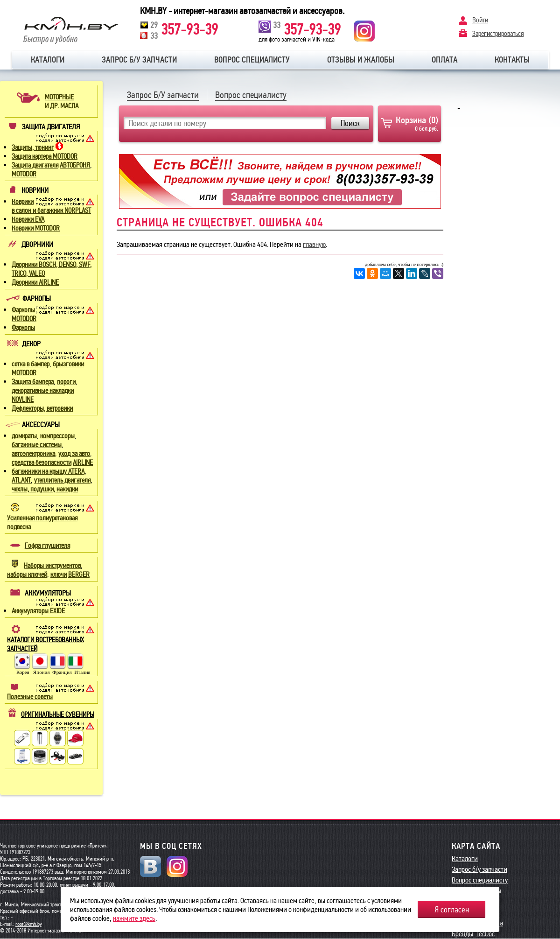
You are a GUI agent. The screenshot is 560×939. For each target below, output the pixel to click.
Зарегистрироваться (498, 33)
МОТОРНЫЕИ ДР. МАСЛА (62, 102)
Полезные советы (30, 697)
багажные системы (37, 445)
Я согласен (452, 910)
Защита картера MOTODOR (45, 156)
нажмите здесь (134, 918)
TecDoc (486, 934)
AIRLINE (83, 462)
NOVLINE (23, 399)
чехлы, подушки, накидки (45, 489)
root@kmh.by (29, 924)
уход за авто (74, 454)
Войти (480, 20)
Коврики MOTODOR (36, 228)
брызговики (68, 364)
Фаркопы (23, 328)
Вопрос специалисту (252, 60)
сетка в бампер (31, 364)
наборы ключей (27, 575)
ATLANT (21, 480)
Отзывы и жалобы (361, 60)
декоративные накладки (43, 391)
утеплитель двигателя (62, 480)
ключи (59, 575)
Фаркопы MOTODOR (24, 314)
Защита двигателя (35, 165)
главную (314, 244)
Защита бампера (33, 382)
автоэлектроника (33, 454)
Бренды (462, 934)
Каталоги (48, 60)
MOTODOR (24, 174)
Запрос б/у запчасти (139, 60)
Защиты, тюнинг (33, 147)
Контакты (512, 60)
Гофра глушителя (47, 546)
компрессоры (57, 436)
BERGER (79, 575)
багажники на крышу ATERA (48, 471)
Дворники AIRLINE (35, 282)
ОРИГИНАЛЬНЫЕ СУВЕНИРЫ (58, 715)
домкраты (24, 436)
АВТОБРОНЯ (75, 165)
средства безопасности (42, 462)
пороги (66, 382)
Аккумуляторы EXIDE (38, 611)
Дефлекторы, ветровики (42, 408)
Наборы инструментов (52, 566)
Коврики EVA (28, 219)
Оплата (444, 60)
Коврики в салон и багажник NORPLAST (51, 206)
